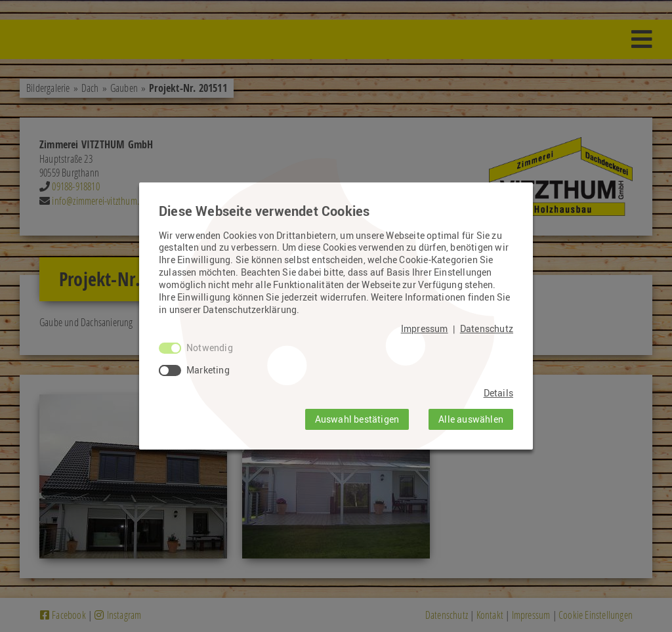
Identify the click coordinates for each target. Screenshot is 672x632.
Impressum (425, 329)
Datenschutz (487, 329)
